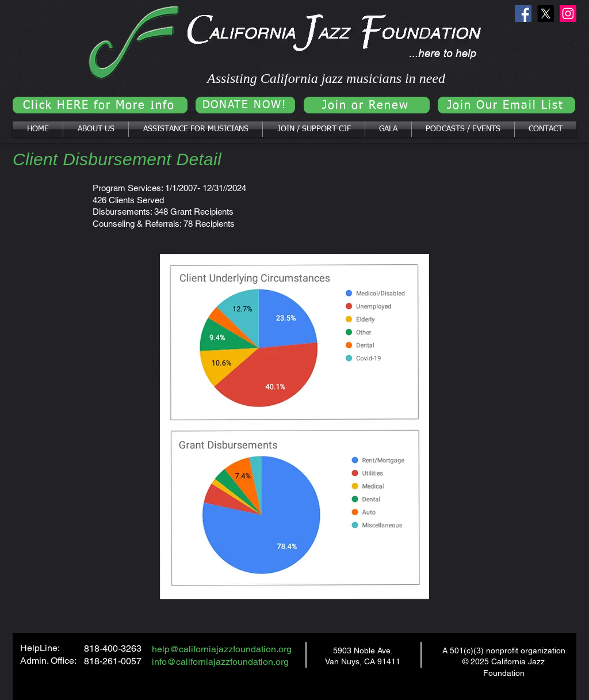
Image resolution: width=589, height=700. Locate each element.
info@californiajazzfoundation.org (220, 662)
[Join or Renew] (367, 105)
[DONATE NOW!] (245, 105)
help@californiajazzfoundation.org (222, 649)
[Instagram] (568, 14)
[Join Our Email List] (506, 105)
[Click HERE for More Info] (100, 105)
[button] (96, 129)
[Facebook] (523, 14)
